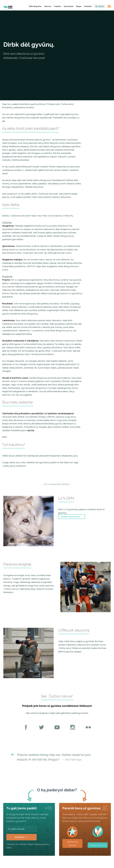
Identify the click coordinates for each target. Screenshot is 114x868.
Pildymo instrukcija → (72, 517)
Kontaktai (88, 6)
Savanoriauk (69, 6)
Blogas (79, 6)
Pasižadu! (21, 837)
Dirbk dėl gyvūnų (35, 6)
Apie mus (48, 6)
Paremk (100, 6)
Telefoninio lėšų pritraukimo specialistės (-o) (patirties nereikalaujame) (38, 413)
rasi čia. (31, 430)
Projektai (58, 6)
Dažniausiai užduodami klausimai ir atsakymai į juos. (53, 456)
